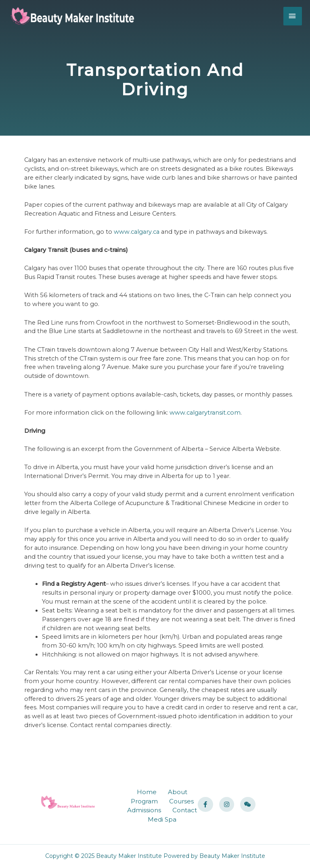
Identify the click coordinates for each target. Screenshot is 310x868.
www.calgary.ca (137, 232)
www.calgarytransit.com (205, 413)
